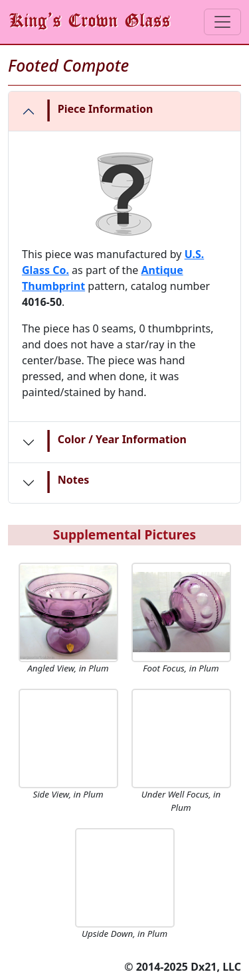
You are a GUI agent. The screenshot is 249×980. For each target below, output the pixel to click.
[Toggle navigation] (222, 22)
